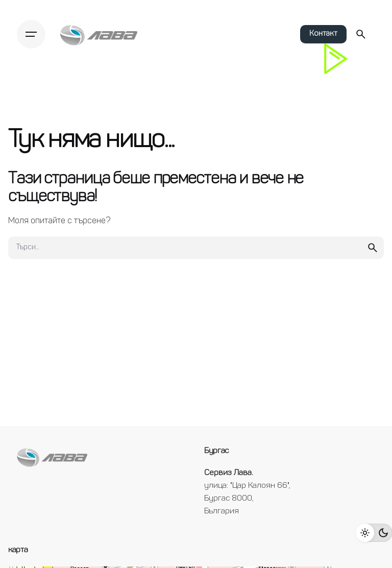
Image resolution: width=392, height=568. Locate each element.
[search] (373, 248)
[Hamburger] (34, 34)
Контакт (323, 34)
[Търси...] (361, 34)
